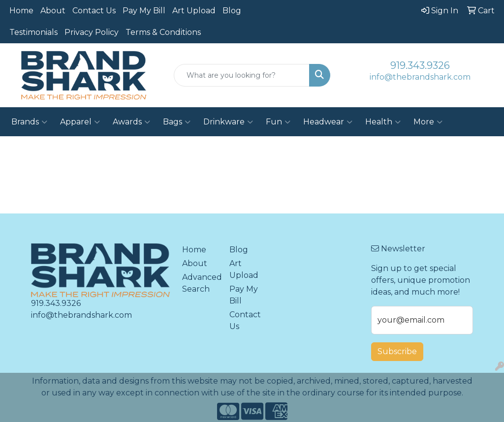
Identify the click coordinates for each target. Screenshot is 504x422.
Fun (278, 122)
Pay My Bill (144, 11)
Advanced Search (200, 283)
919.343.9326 (420, 65)
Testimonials (33, 32)
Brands (29, 122)
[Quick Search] (241, 75)
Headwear (328, 122)
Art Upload (194, 11)
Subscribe (397, 351)
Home (21, 11)
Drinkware (228, 122)
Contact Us (94, 11)
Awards (131, 122)
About (53, 11)
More (428, 122)
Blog (232, 11)
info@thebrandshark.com (420, 77)
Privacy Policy (92, 32)
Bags (177, 122)
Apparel (80, 122)
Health (383, 122)
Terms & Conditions (163, 32)
